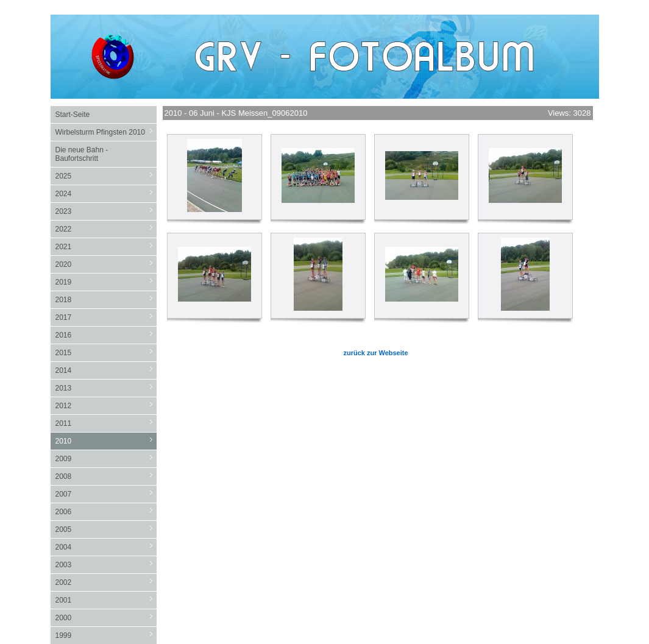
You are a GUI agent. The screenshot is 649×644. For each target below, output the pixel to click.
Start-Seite (73, 115)
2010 (106, 441)
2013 (106, 388)
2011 (106, 423)
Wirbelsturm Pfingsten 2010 (106, 132)
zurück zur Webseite (375, 353)
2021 (106, 246)
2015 (106, 352)
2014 (106, 370)
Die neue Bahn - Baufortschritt (82, 154)
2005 (106, 529)
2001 (106, 600)
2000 (106, 617)
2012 (106, 405)
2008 (106, 476)
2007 (106, 494)
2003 (106, 564)
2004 (106, 547)
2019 (106, 282)
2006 (106, 511)
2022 (106, 229)
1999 (106, 635)
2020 (106, 264)
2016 (106, 335)
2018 (106, 299)
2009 (106, 458)
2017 (106, 317)
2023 (106, 211)
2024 (106, 193)
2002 (106, 582)
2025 (106, 176)
